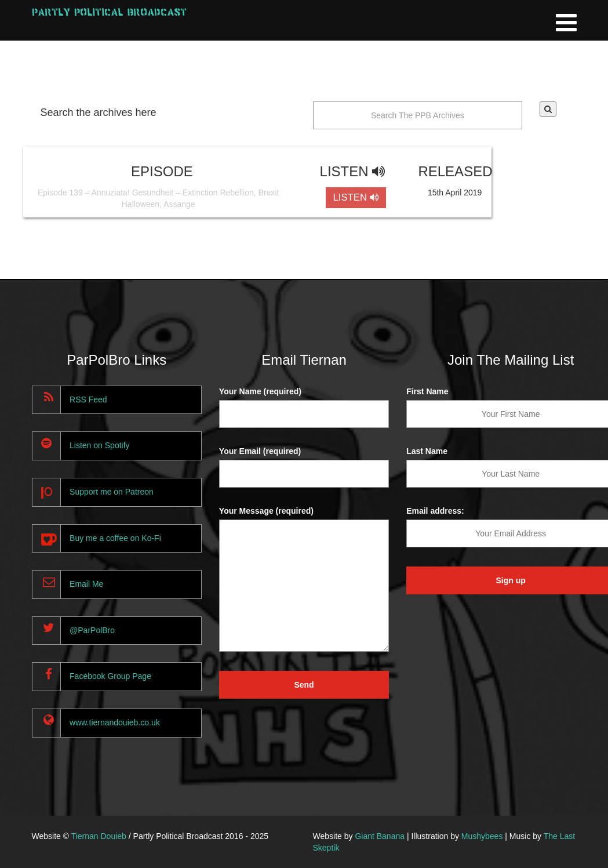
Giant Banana (380, 836)
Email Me (86, 584)
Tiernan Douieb (99, 836)
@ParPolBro (92, 630)
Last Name (427, 451)
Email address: (435, 511)
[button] (548, 109)
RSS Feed (88, 400)
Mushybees (482, 836)
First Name (427, 391)
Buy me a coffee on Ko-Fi (115, 538)
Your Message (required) (266, 511)
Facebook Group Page (110, 676)
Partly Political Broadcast (109, 12)
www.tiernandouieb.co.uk (115, 722)
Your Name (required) (260, 391)
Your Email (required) (260, 451)
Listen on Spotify (100, 445)
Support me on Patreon (112, 492)
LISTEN (356, 197)
